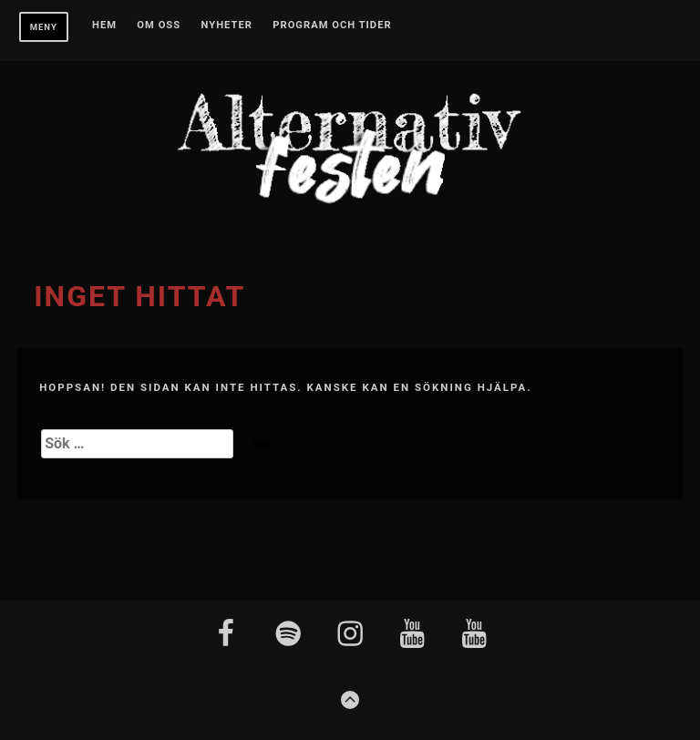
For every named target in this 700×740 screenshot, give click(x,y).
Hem (104, 26)
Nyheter (227, 26)
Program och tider (332, 26)
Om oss (159, 26)
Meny (44, 27)
